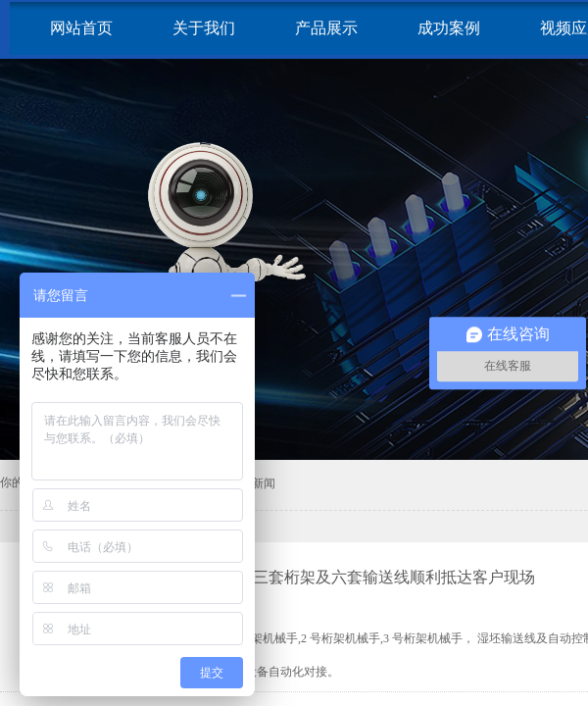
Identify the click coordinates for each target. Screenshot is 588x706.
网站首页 (81, 28)
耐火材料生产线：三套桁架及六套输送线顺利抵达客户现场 (331, 577)
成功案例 (449, 28)
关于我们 (204, 28)
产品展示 (326, 28)
